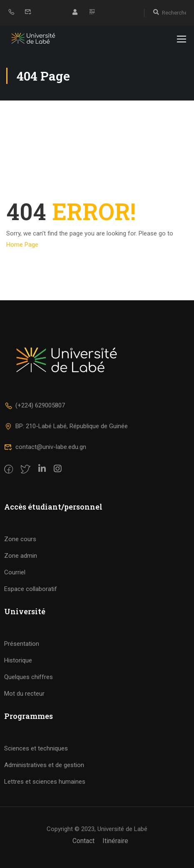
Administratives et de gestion (44, 765)
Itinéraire (115, 841)
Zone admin (21, 556)
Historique (18, 660)
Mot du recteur (24, 694)
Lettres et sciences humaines (45, 782)
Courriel (15, 572)
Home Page (22, 245)
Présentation (22, 644)
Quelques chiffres (29, 677)
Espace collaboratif (31, 589)
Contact (83, 841)
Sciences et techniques (36, 748)
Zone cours (20, 539)
